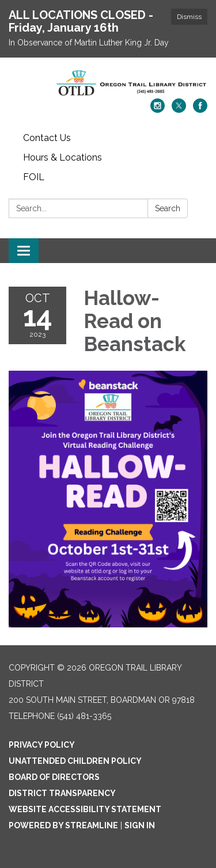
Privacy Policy (42, 745)
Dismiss (189, 17)
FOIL (34, 177)
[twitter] (179, 110)
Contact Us (47, 138)
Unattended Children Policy (75, 761)
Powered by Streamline (63, 825)
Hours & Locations (62, 157)
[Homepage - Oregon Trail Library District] (108, 84)
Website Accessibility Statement (85, 809)
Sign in (140, 825)
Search (168, 208)
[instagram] (158, 110)
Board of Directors (54, 777)
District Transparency (62, 793)
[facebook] (200, 110)
